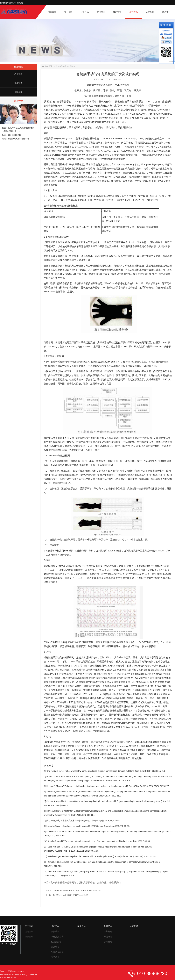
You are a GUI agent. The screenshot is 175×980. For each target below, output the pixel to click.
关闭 (171, 62)
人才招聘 (134, 926)
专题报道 (18, 83)
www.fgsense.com (19, 971)
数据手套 (55, 931)
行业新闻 (18, 74)
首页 (56, 66)
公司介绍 (29, 931)
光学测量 (55, 957)
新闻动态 (63, 66)
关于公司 (29, 926)
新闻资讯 (108, 926)
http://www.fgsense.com (19, 139)
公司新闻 (18, 92)
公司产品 (55, 926)
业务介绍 (29, 937)
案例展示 (82, 926)
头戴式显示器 (57, 952)
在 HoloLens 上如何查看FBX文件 (66, 895)
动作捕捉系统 (57, 937)
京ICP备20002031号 (8, 978)
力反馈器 (55, 947)
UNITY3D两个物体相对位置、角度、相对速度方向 (72, 890)
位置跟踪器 (56, 942)
